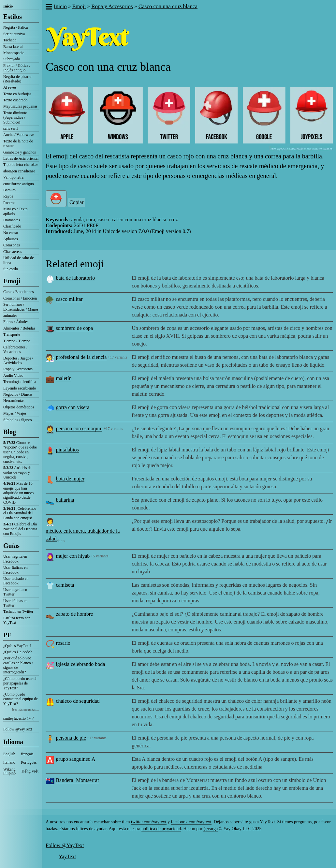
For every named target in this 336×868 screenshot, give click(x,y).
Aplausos (11, 239)
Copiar (77, 202)
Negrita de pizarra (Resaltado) (17, 79)
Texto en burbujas (17, 94)
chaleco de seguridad (78, 701)
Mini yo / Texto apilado (15, 211)
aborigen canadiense (19, 171)
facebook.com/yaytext (191, 822)
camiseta (65, 585)
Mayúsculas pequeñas (20, 106)
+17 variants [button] (118, 357)
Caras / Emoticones (18, 292)
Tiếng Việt (30, 771)
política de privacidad (161, 829)
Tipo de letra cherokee (21, 165)
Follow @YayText (18, 729)
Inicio (8, 6)
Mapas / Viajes (15, 413)
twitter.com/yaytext (149, 822)
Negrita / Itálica (15, 27)
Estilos (13, 17)
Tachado (10, 40)
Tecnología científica (20, 382)
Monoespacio (14, 53)
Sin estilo (11, 269)
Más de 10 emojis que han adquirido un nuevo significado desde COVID (18, 493)
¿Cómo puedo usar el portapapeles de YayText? (20, 683)
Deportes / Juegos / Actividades (18, 360)
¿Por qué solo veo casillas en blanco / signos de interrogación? (18, 665)
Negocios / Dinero (18, 394)
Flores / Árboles (16, 322)
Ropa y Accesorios (18, 369)
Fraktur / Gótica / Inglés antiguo (17, 68)
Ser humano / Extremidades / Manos (21, 307)
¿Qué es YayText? (17, 646)
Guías (11, 546)
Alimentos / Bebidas (19, 328)
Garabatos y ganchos (20, 152)
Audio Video (13, 375)
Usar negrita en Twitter (15, 592)
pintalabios (67, 450)
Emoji (12, 281)
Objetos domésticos (19, 407)
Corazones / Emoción (20, 298)
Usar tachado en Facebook (16, 581)
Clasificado (12, 226)
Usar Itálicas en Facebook (15, 570)
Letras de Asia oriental (21, 158)
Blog (10, 432)
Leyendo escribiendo (20, 388)
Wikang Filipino (9, 771)
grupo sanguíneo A (75, 759)
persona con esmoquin (79, 428)
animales (10, 316)
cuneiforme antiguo (19, 184)
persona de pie (71, 738)
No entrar (11, 233)
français (27, 754)
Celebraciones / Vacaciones (15, 349)
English (9, 754)
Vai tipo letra (13, 177)
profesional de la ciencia (81, 357)
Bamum (9, 190)
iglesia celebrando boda (80, 664)
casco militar (69, 299)
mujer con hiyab (73, 556)
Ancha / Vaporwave (19, 135)
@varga (211, 829)
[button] (48, 7)
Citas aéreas (13, 252)
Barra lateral (13, 47)
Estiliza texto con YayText (17, 620)
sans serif (11, 128)
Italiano (9, 762)
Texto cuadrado (15, 100)
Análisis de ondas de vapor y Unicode (17, 472)
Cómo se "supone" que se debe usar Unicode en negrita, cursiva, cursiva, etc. (20, 452)
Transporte (12, 334)
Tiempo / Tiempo (17, 341)
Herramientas (14, 401)
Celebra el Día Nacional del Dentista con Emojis (20, 529)
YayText (67, 856)
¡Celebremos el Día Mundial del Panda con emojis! (20, 513)
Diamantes (12, 220)
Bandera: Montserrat (77, 780)
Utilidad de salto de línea (19, 260)
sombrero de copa (74, 328)
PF (7, 635)
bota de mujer (70, 479)
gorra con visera (73, 407)
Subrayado (12, 59)
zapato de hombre (74, 614)
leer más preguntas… (25, 709)
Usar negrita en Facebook (15, 559)
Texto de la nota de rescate (18, 143)
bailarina (65, 500)
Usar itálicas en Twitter (15, 603)
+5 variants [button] (100, 556)
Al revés (10, 87)
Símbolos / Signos (17, 420)
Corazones (12, 245)
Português (29, 762)
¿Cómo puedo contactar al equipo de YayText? (21, 699)
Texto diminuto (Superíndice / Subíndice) (15, 118)
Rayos (8, 196)
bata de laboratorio (75, 278)
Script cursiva (14, 34)
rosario (63, 643)
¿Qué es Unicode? (17, 652)
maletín (64, 378)
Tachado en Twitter (18, 611)
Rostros (9, 203)
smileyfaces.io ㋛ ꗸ (19, 718)
